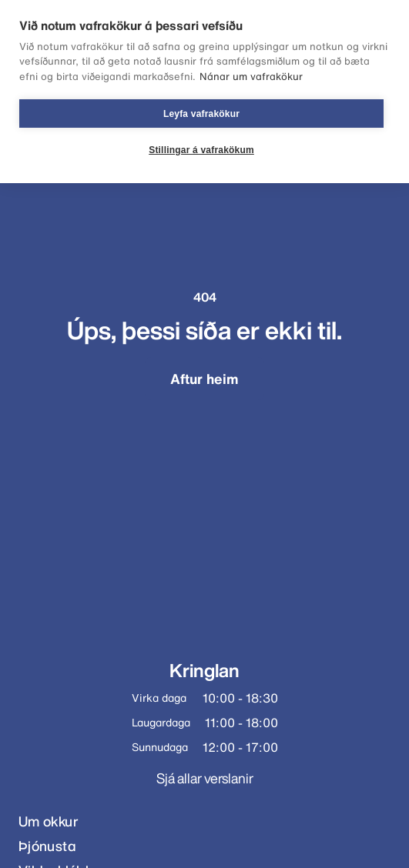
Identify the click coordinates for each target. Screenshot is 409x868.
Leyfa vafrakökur (201, 114)
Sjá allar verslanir (205, 778)
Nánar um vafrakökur (251, 77)
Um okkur (49, 821)
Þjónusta (47, 846)
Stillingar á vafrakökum (201, 150)
